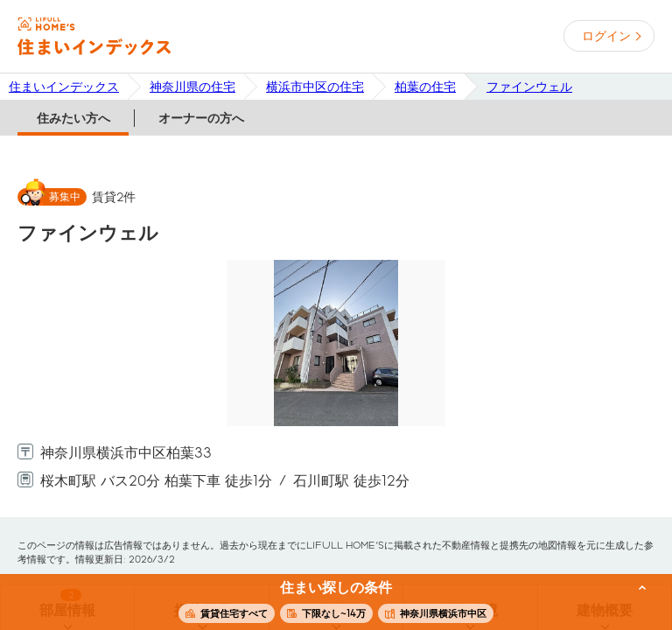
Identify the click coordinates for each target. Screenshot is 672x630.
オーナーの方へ (201, 118)
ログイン (606, 36)
